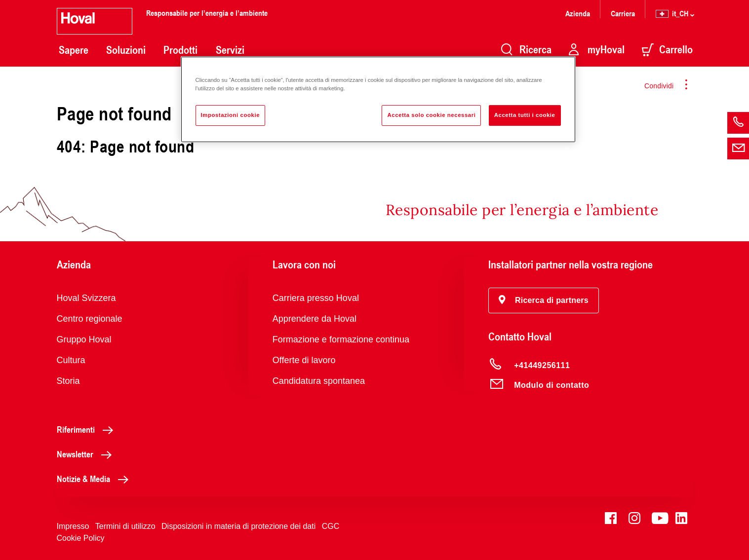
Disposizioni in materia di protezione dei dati (238, 526)
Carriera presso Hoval (316, 298)
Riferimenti (88, 429)
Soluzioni (126, 50)
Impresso (73, 526)
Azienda (578, 13)
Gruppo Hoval (84, 339)
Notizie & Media (95, 479)
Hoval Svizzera (86, 298)
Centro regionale (90, 319)
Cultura (71, 360)
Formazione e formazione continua (341, 339)
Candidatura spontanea (319, 381)
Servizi (230, 50)
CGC (331, 526)
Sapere (74, 50)
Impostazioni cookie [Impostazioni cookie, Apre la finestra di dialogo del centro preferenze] (231, 115)
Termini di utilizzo (125, 526)
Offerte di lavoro (304, 360)
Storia (68, 381)
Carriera (623, 13)
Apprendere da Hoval (315, 319)
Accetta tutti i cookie (525, 115)
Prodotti (180, 50)
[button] (544, 300)
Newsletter (87, 454)
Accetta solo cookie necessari (431, 115)
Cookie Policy (81, 538)
